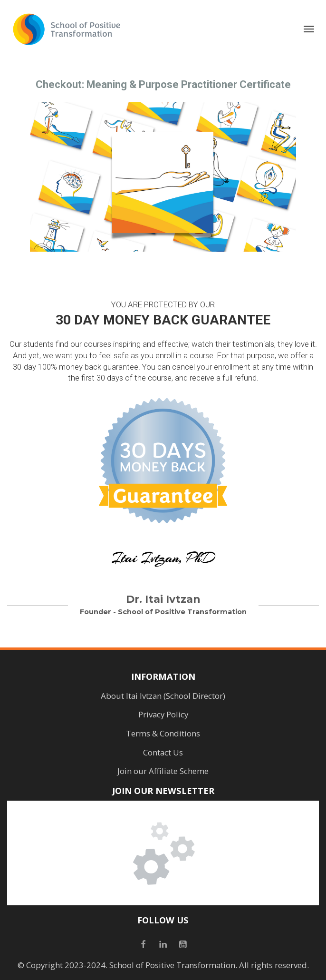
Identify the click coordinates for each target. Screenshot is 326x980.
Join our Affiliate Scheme (163, 771)
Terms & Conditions (163, 734)
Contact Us (163, 753)
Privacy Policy (163, 715)
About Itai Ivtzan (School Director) (163, 696)
